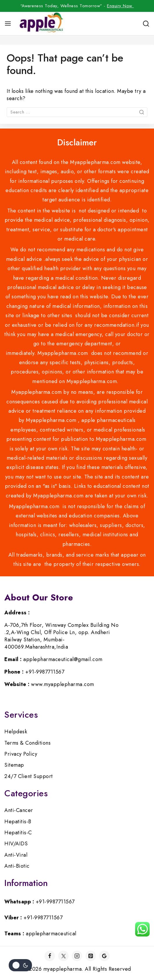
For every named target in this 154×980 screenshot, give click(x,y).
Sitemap (14, 765)
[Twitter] (63, 956)
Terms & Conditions (27, 743)
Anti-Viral (16, 855)
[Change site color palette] (20, 965)
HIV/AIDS (16, 844)
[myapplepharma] (41, 24)
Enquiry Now (120, 6)
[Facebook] (50, 956)
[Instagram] (77, 956)
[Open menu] (8, 24)
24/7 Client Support (29, 776)
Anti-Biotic (17, 866)
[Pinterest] (91, 956)
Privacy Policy (21, 754)
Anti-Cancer (19, 810)
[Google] (104, 956)
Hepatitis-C (18, 833)
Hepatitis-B (18, 822)
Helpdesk (16, 732)
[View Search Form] (146, 24)
